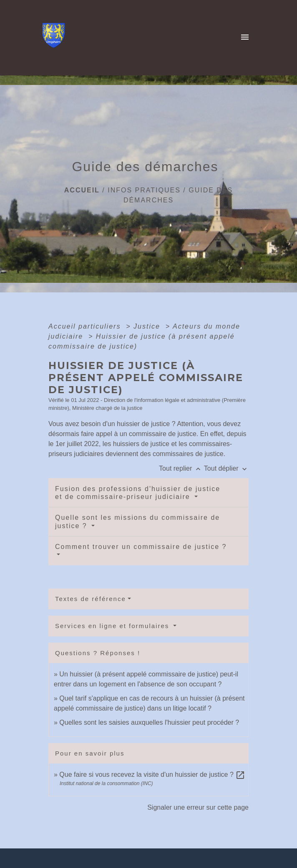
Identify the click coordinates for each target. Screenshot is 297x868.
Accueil (82, 190)
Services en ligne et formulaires (113, 626)
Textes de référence (91, 599)
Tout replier (181, 468)
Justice (148, 326)
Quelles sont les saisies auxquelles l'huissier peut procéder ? (149, 722)
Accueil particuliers (86, 326)
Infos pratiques (144, 190)
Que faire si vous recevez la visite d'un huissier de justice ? (152, 774)
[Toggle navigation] (245, 38)
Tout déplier (226, 468)
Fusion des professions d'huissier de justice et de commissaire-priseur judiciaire (138, 493)
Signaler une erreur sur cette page (198, 807)
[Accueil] (56, 38)
